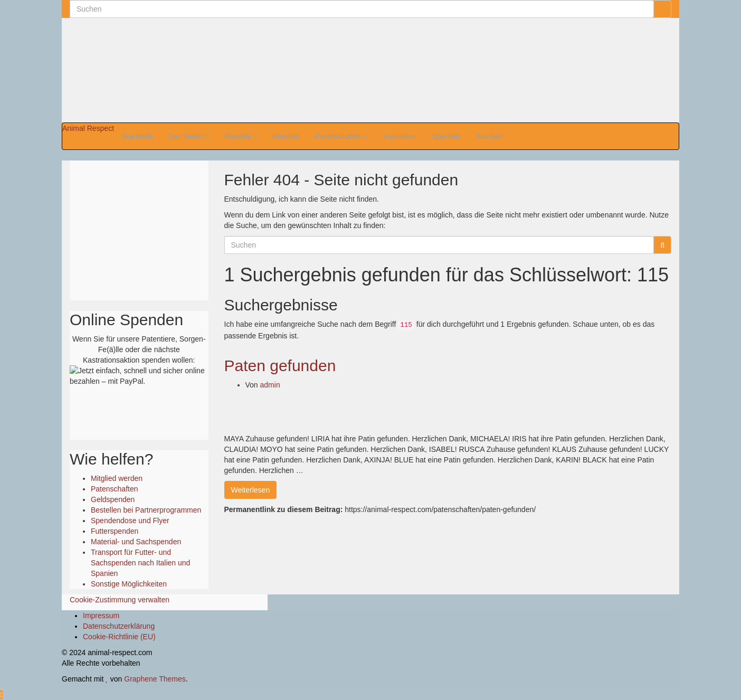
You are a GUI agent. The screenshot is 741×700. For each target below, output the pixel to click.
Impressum (101, 616)
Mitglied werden (117, 478)
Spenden (447, 136)
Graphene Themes (155, 679)
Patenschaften (341, 136)
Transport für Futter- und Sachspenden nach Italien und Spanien (140, 563)
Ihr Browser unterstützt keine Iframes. (139, 229)
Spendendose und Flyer (130, 521)
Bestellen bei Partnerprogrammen (146, 510)
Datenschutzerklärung (119, 626)
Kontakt (490, 136)
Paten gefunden (280, 366)
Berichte (286, 136)
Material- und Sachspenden (136, 542)
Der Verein (189, 136)
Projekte (240, 136)
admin (270, 385)
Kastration (400, 136)
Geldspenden (113, 499)
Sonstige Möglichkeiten (129, 584)
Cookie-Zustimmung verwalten (120, 600)
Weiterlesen (251, 490)
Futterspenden (115, 531)
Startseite (137, 136)
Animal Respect (88, 128)
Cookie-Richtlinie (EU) (119, 637)
